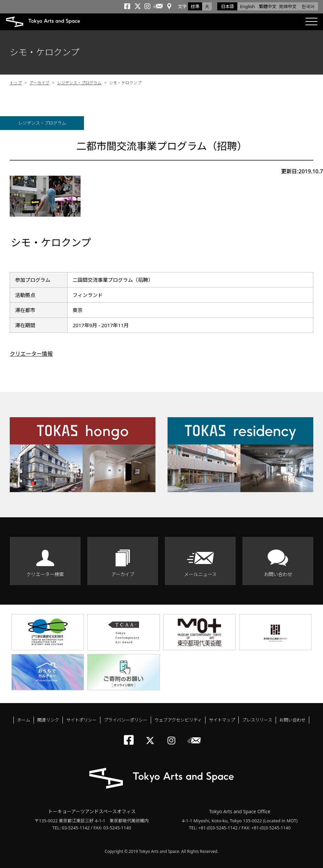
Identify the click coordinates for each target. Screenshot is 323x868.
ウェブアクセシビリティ (178, 720)
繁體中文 (268, 6)
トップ (16, 83)
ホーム (24, 720)
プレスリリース (257, 720)
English (247, 6)
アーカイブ (39, 83)
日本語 (227, 6)
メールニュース (200, 574)
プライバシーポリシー (126, 720)
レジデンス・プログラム (79, 83)
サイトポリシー (81, 720)
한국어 (308, 6)
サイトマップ (222, 720)
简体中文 (288, 6)
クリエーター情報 (31, 354)
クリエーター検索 (45, 574)
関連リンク (48, 720)
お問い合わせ (278, 574)
